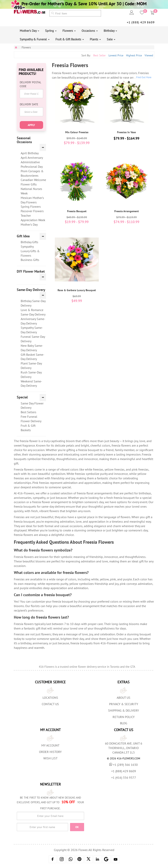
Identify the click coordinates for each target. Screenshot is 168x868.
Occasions (90, 31)
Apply (31, 125)
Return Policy (124, 717)
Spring (51, 31)
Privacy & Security (124, 704)
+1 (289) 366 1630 (124, 765)
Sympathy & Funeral (35, 39)
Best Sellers (28, 412)
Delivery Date (29, 104)
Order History (50, 752)
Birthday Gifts (29, 242)
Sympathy (27, 246)
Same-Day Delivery (31, 290)
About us (124, 698)
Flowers (69, 31)
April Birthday (30, 153)
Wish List (50, 758)
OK (77, 827)
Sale (111, 39)
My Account (50, 745)
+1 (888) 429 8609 (141, 22)
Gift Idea (23, 236)
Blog (124, 723)
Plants (95, 39)
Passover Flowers (32, 211)
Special (22, 397)
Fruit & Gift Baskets (70, 39)
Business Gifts (30, 260)
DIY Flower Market (31, 271)
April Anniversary (32, 158)
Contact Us (50, 704)
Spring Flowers (31, 207)
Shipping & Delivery (124, 710)
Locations (50, 698)
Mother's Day (29, 31)
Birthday (110, 31)
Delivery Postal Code (30, 84)
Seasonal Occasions (24, 140)
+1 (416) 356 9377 (124, 778)
